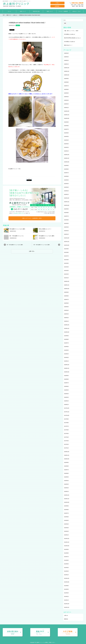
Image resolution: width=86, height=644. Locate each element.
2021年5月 (66, 263)
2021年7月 (66, 256)
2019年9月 (66, 336)
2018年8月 (66, 379)
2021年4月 (66, 267)
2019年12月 (67, 325)
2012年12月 (67, 604)
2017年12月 (67, 408)
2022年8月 (66, 213)
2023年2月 (66, 191)
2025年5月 (66, 93)
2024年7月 (66, 129)
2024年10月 (67, 118)
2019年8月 (66, 339)
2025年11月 (67, 71)
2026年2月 (66, 60)
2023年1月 (66, 194)
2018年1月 (66, 405)
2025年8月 (66, 82)
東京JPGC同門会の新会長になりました (72, 38)
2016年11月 (67, 455)
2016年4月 (66, 481)
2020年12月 (67, 281)
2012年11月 (67, 607)
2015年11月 (67, 499)
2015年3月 (66, 528)
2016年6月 (66, 473)
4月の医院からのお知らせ (70, 42)
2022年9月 (66, 209)
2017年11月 (67, 412)
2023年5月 (66, 180)
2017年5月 (66, 434)
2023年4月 (66, 184)
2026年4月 (66, 53)
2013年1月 (66, 600)
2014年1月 (66, 575)
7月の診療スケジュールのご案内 (46, 236)
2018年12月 (67, 365)
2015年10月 (67, 502)
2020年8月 (66, 296)
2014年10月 (67, 546)
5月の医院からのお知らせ (70, 34)
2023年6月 (66, 176)
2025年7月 (66, 86)
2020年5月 (66, 307)
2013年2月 (66, 596)
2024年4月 (66, 140)
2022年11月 (67, 202)
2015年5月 (66, 520)
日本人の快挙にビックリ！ (45, 229)
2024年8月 (66, 126)
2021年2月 (66, 274)
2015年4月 (66, 524)
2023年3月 (66, 187)
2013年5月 (66, 589)
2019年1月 (66, 361)
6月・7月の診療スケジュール (17, 236)
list (29, 179)
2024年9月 (66, 122)
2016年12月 (67, 452)
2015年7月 (66, 513)
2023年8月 (66, 169)
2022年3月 (66, 227)
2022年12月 (67, 198)
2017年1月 (66, 448)
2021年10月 (67, 245)
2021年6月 (66, 260)
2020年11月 (67, 285)
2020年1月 (66, 321)
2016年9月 (66, 462)
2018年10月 (67, 372)
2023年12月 (67, 155)
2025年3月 (66, 100)
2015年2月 (66, 531)
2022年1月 (66, 234)
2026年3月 (66, 57)
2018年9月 (66, 376)
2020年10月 (67, 289)
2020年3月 (66, 314)
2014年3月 (66, 571)
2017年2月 (66, 444)
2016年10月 (67, 459)
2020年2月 (66, 318)
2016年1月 (66, 491)
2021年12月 (67, 238)
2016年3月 (66, 484)
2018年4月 (66, 394)
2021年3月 (66, 271)
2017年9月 (66, 419)
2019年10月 (67, 332)
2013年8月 (66, 586)
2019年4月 (66, 354)
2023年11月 (67, 158)
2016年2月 (66, 488)
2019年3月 (66, 357)
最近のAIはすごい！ (68, 45)
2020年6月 (66, 303)
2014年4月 (66, 568)
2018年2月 (66, 401)
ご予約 (57, 3)
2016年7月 (66, 470)
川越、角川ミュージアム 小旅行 (71, 31)
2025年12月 (67, 68)
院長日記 (66, 619)
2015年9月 (66, 506)
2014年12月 (67, 539)
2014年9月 (66, 549)
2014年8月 (66, 553)
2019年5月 (66, 350)
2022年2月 (66, 231)
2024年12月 (67, 111)
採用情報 (57, 6)
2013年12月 (67, 578)
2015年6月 (66, 517)
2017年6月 (66, 430)
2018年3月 (66, 397)
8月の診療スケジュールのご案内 (17, 229)
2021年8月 (66, 252)
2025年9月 (66, 79)
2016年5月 (66, 477)
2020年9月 (66, 292)
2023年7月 (66, 173)
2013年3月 (66, 593)
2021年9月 (66, 249)
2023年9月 (66, 165)
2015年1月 (66, 535)
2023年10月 (67, 162)
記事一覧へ (32, 251)
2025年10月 (67, 75)
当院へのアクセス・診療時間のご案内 (32, 218)
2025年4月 (66, 97)
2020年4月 (66, 310)
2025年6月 (66, 89)
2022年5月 (66, 223)
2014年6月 (66, 560)
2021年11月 (67, 242)
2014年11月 (67, 542)
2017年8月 (66, 423)
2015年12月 (67, 495)
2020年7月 (66, 300)
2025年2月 (66, 104)
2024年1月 (66, 151)
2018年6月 (66, 386)
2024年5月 (66, 136)
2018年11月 (67, 368)
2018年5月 (66, 390)
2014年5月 (66, 564)
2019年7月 (66, 343)
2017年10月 (67, 415)
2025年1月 (66, 108)
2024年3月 (66, 144)
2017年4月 (66, 437)
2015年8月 (66, 510)
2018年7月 (66, 383)
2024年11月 (67, 115)
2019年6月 (66, 347)
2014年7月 (66, 557)
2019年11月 (67, 328)
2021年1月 (66, 278)
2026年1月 (66, 64)
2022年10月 (67, 205)
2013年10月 (67, 582)
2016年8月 (66, 466)
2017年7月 (66, 426)
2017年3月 (66, 441)
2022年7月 (66, 216)
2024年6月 (66, 133)
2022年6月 (66, 220)
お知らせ (18, 25)
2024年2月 (66, 147)
